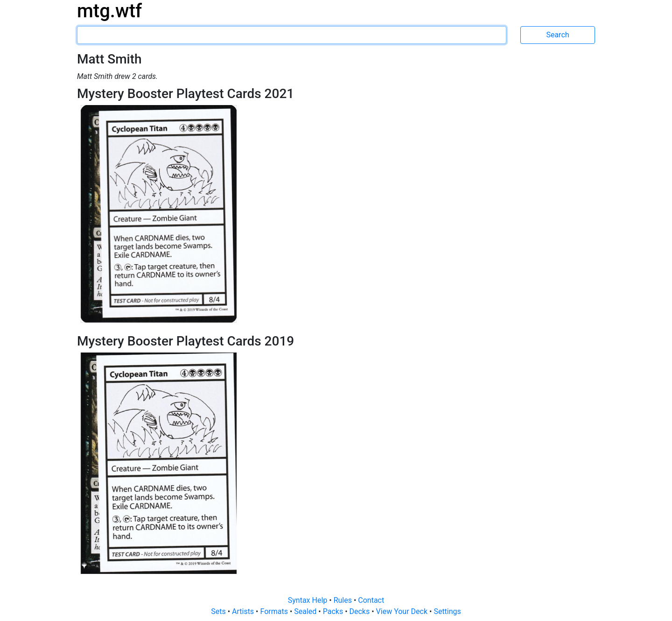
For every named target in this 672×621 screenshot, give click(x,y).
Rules (344, 600)
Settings (447, 611)
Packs (334, 611)
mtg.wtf (109, 11)
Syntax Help (309, 600)
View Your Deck (403, 611)
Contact (371, 600)
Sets (219, 611)
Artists (244, 611)
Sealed (306, 611)
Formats (275, 611)
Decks (361, 611)
